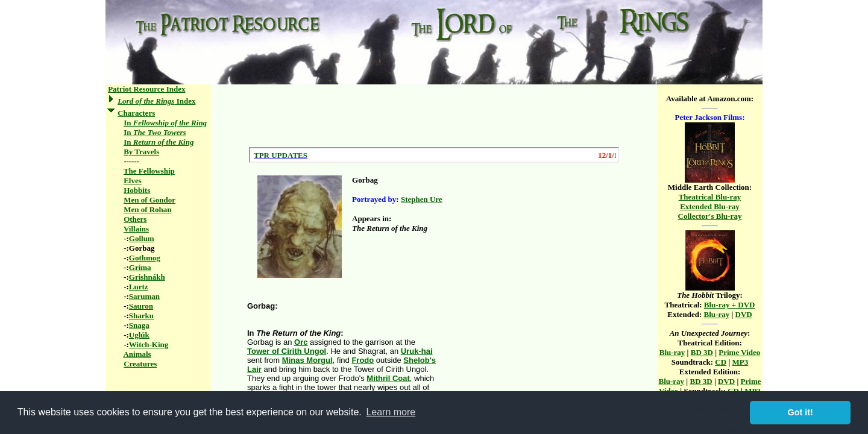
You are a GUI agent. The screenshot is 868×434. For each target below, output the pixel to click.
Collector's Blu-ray (710, 216)
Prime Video (739, 352)
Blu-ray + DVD (730, 305)
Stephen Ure (422, 199)
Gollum (142, 238)
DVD (744, 314)
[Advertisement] (434, 116)
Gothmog (145, 258)
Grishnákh (147, 277)
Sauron (141, 306)
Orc (301, 342)
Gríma (140, 267)
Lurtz (139, 287)
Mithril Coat (388, 378)
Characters (136, 113)
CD (721, 362)
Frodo (363, 360)
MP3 (741, 362)
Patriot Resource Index (146, 89)
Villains (136, 229)
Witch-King (149, 344)
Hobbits (137, 190)
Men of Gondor (149, 200)
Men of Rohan (147, 209)
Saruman (144, 296)
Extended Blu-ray (710, 206)
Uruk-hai (417, 351)
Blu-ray (717, 314)
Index (156, 101)
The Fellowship (149, 171)
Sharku (141, 316)
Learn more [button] (391, 412)
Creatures (140, 364)
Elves (133, 181)
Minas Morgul (307, 360)
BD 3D (702, 352)
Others (135, 219)
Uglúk (139, 335)
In (165, 123)
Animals (137, 354)
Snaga (139, 325)
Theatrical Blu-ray (710, 197)
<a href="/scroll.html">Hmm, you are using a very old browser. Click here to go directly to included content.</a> (434, 155)
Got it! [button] (800, 412)
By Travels (141, 152)
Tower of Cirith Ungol (287, 351)
